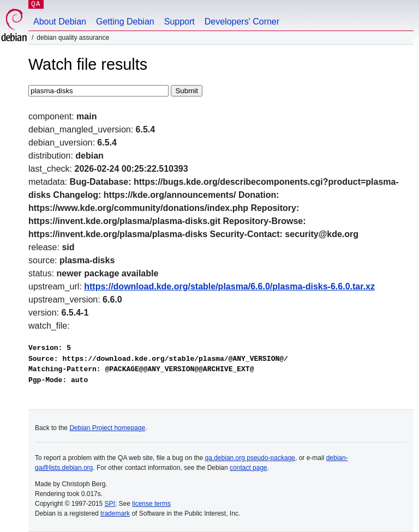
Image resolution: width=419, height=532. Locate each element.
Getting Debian (125, 22)
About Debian (60, 22)
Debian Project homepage (107, 428)
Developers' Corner (242, 22)
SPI (110, 504)
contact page (249, 468)
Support (179, 22)
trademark (115, 513)
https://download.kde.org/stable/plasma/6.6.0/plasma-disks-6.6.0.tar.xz (229, 286)
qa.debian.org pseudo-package (250, 458)
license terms (151, 504)
